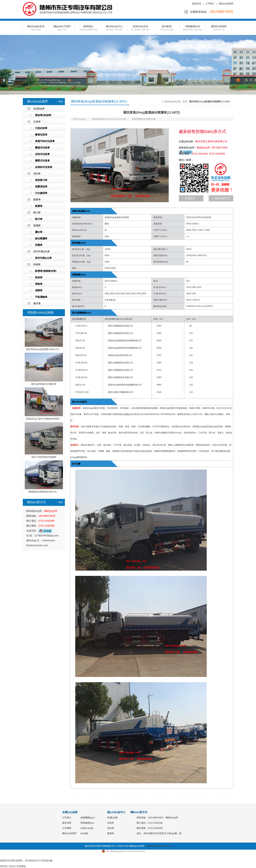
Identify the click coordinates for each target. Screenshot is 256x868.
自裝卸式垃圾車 (44, 167)
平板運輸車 (41, 297)
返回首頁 (197, 4)
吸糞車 (37, 199)
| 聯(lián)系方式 (221, 198)
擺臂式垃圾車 (42, 161)
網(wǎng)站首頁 (36, 28)
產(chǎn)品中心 (114, 28)
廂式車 (37, 303)
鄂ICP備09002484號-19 (159, 846)
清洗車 (37, 174)
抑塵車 (39, 245)
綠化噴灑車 (41, 238)
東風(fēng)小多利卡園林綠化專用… (44, 404)
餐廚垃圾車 (41, 135)
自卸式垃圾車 (42, 154)
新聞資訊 (88, 28)
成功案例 (167, 28)
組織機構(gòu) (88, 818)
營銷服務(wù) (193, 28)
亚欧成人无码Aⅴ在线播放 (13, 866)
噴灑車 (37, 225)
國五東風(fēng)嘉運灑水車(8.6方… (44, 334)
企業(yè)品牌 (70, 812)
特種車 (37, 264)
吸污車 (37, 212)
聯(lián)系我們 (226, 4)
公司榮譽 (67, 828)
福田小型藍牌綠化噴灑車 (44, 440)
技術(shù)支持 (140, 28)
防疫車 (39, 277)
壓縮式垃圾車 (42, 148)
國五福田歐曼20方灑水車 (44, 369)
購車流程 (67, 823)
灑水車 (39, 232)
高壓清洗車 (41, 187)
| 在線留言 (189, 198)
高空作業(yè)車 (42, 251)
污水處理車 (41, 193)
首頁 (185, 102)
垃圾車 (37, 122)
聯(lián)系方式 (139, 812)
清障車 (39, 290)
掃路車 (39, 284)
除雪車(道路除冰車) (46, 271)
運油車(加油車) (43, 115)
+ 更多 (60, 102)
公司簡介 (210, 4)
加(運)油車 (39, 109)
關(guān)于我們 (62, 28)
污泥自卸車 (41, 128)
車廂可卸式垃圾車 (45, 141)
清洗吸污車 (41, 180)
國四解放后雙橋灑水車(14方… (44, 477)
